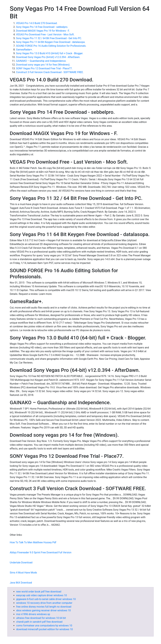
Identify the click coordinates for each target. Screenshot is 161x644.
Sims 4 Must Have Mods (23, 573)
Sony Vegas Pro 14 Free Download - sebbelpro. (42, 27)
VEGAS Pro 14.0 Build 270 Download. (37, 23)
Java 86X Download (21, 583)
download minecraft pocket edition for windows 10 (44, 629)
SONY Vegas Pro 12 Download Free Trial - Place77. (44, 68)
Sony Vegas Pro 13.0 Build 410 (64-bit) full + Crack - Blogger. (50, 53)
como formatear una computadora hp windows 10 (44, 626)
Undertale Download (21, 563)
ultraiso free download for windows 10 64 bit (41, 618)
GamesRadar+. (24, 50)
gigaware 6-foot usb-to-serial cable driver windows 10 (46, 599)
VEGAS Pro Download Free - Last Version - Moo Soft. (45, 34)
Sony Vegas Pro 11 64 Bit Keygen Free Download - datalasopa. (51, 42)
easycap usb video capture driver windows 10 (42, 595)
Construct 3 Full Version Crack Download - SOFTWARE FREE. (50, 72)
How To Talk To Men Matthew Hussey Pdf (33, 542)
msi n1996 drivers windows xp (33, 614)
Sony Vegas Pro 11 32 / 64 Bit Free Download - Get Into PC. (49, 38)
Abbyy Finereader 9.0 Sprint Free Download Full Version (41, 552)
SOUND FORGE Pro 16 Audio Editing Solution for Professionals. (51, 46)
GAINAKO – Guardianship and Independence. (41, 61)
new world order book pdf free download (39, 592)
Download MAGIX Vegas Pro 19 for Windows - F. (43, 31)
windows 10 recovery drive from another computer (44, 603)
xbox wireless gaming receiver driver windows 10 (43, 610)
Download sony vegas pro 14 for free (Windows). (43, 65)
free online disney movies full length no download (44, 607)
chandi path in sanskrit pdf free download (39, 622)
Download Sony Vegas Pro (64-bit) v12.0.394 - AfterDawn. (48, 57)
